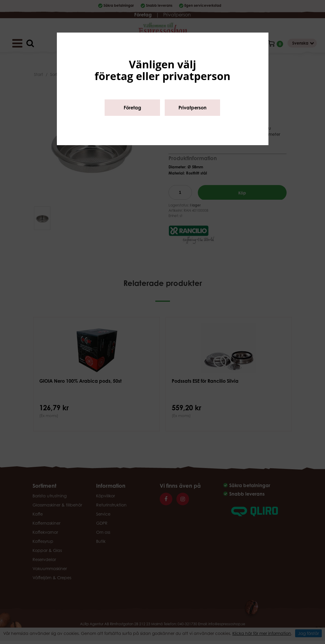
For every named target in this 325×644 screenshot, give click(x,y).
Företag (132, 108)
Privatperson (193, 108)
